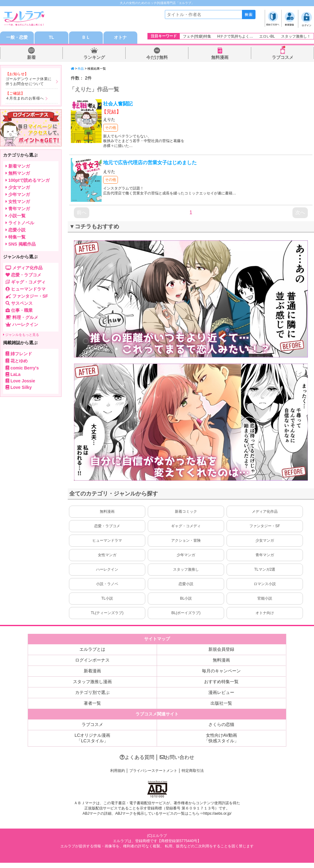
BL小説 (186, 598)
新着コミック (186, 511)
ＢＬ (86, 38)
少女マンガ (265, 540)
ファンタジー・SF (265, 526)
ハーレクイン (107, 569)
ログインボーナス (92, 660)
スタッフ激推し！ (296, 36)
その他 (111, 128)
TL (51, 38)
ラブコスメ (283, 57)
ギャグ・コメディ (186, 526)
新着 (31, 57)
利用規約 (118, 771)
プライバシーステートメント (153, 771)
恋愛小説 (186, 584)
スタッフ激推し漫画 (92, 682)
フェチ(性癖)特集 (197, 36)
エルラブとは (92, 649)
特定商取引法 (193, 771)
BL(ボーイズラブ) (186, 613)
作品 (81, 69)
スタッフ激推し (186, 569)
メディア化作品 (265, 511)
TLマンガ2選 (265, 569)
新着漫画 (92, 671)
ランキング (94, 57)
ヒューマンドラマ (107, 540)
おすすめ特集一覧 (221, 682)
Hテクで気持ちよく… (235, 36)
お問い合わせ (177, 757)
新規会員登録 (221, 649)
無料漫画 (220, 57)
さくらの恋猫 (221, 724)
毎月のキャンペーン (221, 671)
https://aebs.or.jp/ (217, 813)
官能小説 (265, 598)
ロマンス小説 (265, 584)
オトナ (120, 38)
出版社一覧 (221, 703)
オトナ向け (265, 613)
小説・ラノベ (107, 584)
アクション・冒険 (186, 540)
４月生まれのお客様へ (25, 98)
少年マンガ (186, 555)
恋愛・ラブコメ (107, 526)
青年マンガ (265, 555)
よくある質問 (137, 757)
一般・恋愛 (17, 38)
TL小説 (107, 598)
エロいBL (267, 36)
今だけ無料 (157, 57)
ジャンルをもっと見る (21, 335)
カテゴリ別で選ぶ (92, 692)
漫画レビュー (221, 692)
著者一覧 (92, 703)
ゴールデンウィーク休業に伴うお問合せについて (29, 81)
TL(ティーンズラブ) (107, 613)
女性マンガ (107, 555)
